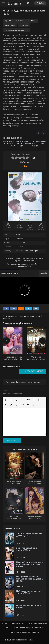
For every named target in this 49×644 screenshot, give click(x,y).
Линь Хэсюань (27, 143)
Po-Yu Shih (13, 144)
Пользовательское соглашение (25, 632)
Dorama (15, 3)
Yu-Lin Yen (22, 144)
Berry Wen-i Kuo (38, 144)
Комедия (32, 21)
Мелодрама (10, 25)
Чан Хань (18, 143)
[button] (38, 133)
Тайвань (19, 239)
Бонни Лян (43, 143)
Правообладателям (38, 623)
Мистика (20, 21)
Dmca (7, 628)
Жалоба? (44, 273)
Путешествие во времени (16, 30)
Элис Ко (5, 143)
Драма (8, 21)
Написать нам (18, 623)
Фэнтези (24, 25)
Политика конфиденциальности (29, 628)
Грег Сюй (9, 143)
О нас (5, 623)
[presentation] (7, 341)
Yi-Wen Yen (33, 144)
